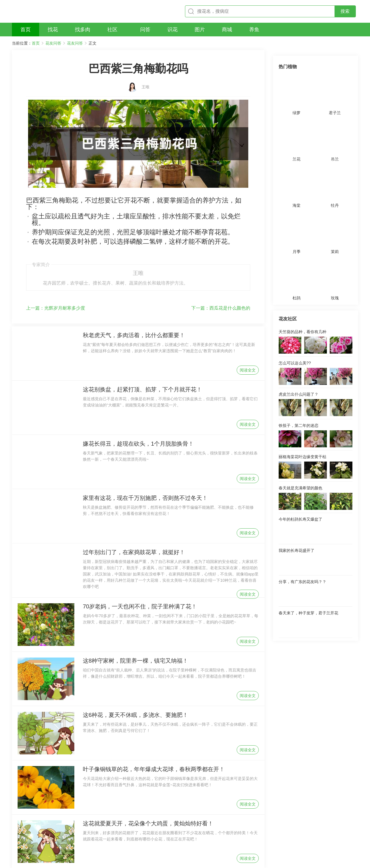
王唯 (146, 79)
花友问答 (53, 43)
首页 (36, 43)
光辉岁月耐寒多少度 (56, 275)
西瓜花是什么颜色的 (221, 275)
